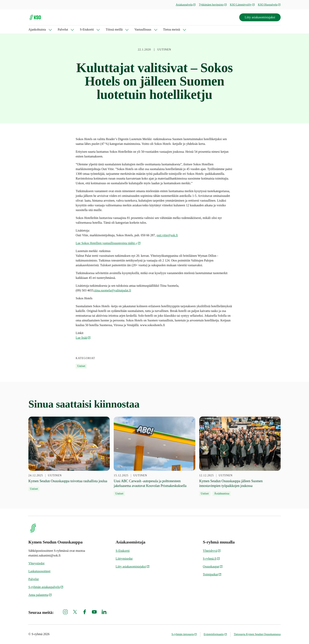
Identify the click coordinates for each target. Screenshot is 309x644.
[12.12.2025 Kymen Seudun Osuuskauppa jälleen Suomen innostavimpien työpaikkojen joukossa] (240, 456)
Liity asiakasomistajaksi (260, 17)
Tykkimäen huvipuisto (213, 5)
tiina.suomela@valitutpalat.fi (113, 290)
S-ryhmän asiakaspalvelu (46, 587)
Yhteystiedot (36, 563)
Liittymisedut (124, 559)
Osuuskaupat (213, 566)
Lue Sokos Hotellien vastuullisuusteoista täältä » (108, 243)
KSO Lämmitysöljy (242, 5)
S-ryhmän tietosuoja (184, 634)
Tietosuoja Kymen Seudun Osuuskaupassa (257, 634)
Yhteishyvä (212, 551)
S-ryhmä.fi (211, 559)
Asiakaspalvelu (186, 5)
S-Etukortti (87, 29)
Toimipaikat (212, 574)
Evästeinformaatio (215, 634)
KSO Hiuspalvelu (269, 5)
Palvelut (63, 29)
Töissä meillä (114, 29)
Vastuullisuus (143, 29)
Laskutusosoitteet (39, 571)
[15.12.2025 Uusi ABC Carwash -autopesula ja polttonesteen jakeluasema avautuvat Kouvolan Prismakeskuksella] (154, 456)
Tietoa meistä (172, 29)
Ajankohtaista (37, 29)
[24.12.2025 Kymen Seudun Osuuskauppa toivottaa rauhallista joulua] (69, 454)
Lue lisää (83, 338)
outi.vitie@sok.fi (167, 235)
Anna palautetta (40, 595)
